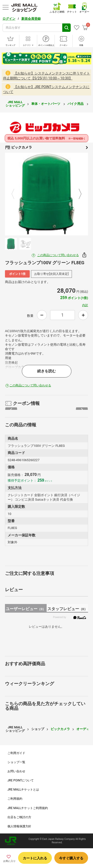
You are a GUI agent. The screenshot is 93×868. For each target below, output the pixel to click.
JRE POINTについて (21, 780)
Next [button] (77, 194)
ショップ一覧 (16, 762)
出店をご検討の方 (19, 817)
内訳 (85, 305)
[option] (46, 194)
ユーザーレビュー (26, 609)
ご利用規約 (15, 799)
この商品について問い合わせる (58, 255)
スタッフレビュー (67, 609)
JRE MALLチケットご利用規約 (28, 808)
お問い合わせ (16, 771)
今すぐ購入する (71, 858)
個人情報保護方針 (19, 826)
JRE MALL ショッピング (15, 104)
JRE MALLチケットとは (23, 790)
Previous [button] (16, 194)
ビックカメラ (46, 148)
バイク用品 (76, 104)
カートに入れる (35, 858)
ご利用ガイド (16, 753)
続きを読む (46, 371)
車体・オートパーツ (46, 104)
